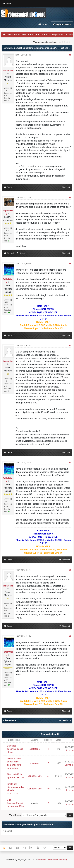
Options (66, 48)
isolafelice (8, 71)
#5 (70, 463)
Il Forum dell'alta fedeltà (17, 35)
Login (43, 24)
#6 (70, 570)
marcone (35, 763)
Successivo (64, 720)
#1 (70, 55)
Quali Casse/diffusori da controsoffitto (15, 803)
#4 (70, 345)
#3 (70, 264)
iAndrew (42, 860)
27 (48, 776)
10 (48, 789)
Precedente (10, 720)
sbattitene (35, 749)
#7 (70, 636)
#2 (70, 197)
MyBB (21, 860)
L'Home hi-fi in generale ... (53, 35)
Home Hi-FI (35, 35)
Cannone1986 (35, 776)
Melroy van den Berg (58, 860)
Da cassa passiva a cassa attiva (15, 749)
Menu (7, 4)
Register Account (62, 24)
